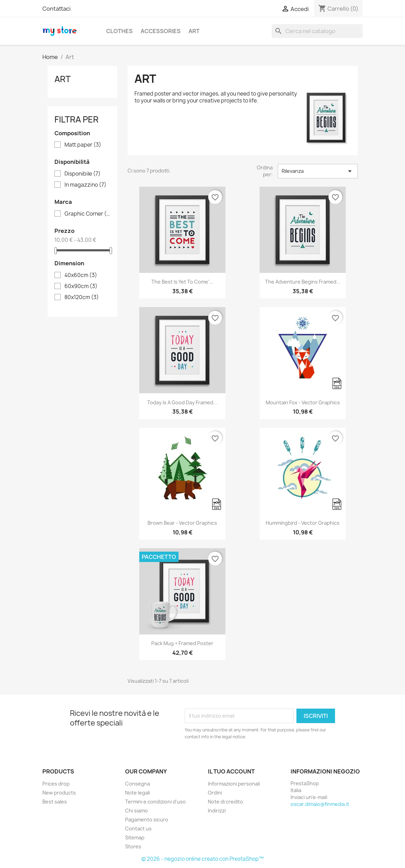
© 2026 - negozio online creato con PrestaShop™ (202, 859)
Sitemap (135, 837)
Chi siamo (136, 811)
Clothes (119, 31)
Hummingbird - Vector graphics (303, 523)
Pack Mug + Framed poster (182, 643)
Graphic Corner (87, 214)
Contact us (138, 828)
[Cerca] (317, 31)
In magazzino (85, 185)
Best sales (55, 802)
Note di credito (225, 802)
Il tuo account (231, 771)
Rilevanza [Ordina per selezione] (318, 171)
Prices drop (56, 784)
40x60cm (81, 275)
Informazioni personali (234, 784)
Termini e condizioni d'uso (155, 802)
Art (194, 31)
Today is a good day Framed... (182, 402)
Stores (133, 846)
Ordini (215, 793)
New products (59, 793)
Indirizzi (217, 811)
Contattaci (57, 9)
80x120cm (82, 297)
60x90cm (81, 286)
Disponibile (83, 174)
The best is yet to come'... (182, 282)
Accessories (161, 31)
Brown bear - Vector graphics (182, 523)
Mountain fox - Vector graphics (303, 402)
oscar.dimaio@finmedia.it (320, 804)
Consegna (138, 784)
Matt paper (83, 145)
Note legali (138, 793)
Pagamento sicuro (147, 820)
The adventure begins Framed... (303, 282)
